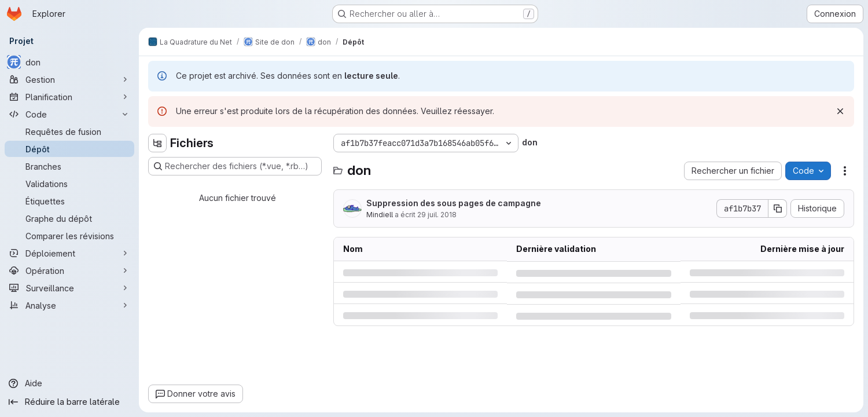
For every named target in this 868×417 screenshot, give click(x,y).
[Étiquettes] (69, 201)
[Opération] (69, 270)
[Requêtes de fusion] (69, 131)
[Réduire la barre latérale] (69, 402)
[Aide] (69, 383)
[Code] (69, 114)
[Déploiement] (69, 253)
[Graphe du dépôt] (69, 218)
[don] (69, 62)
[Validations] (69, 184)
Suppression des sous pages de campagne (454, 203)
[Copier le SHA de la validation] (778, 209)
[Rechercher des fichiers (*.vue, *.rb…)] (235, 166)
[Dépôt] (69, 149)
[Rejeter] (840, 111)
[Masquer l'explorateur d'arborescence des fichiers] (157, 143)
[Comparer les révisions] (69, 236)
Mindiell (380, 215)
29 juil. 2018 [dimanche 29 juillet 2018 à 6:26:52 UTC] (437, 215)
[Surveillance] (69, 288)
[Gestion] (69, 79)
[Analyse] (69, 305)
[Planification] (69, 97)
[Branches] (69, 166)
